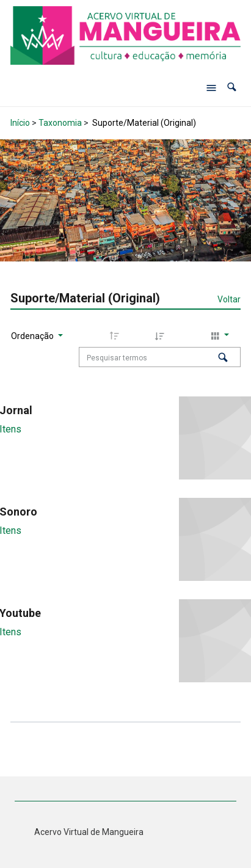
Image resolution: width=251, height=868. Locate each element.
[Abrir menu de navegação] (211, 87)
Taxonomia (60, 123)
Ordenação (33, 336)
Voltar (229, 299)
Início (20, 123)
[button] (232, 88)
